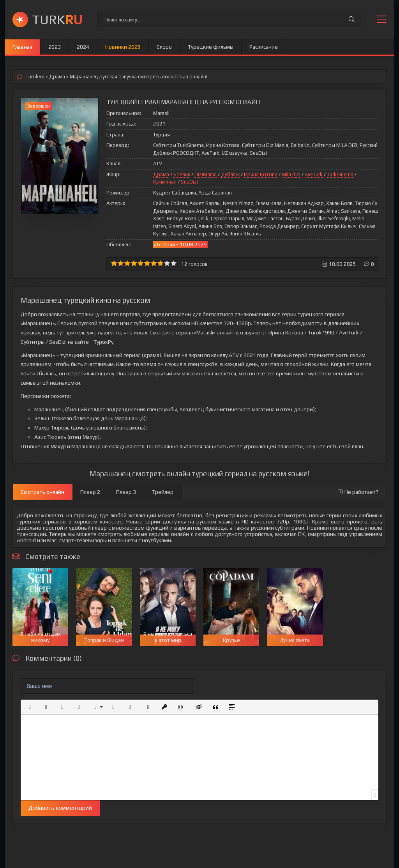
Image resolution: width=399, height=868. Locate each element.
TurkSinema (340, 174)
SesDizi (189, 182)
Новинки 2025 (123, 47)
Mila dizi (291, 174)
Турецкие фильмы (211, 47)
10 (174, 263)
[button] (30, 707)
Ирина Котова (261, 174)
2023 (55, 47)
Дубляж (230, 174)
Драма (161, 174)
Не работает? (358, 492)
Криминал (165, 182)
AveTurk (314, 174)
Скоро (164, 47)
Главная (22, 47)
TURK (57, 19)
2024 (83, 47)
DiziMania (206, 174)
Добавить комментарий (60, 808)
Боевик (182, 174)
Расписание (264, 47)
